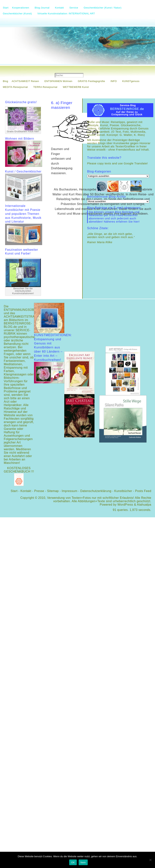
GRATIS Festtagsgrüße (91, 81)
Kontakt (26, 491)
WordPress (125, 505)
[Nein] (150, 860)
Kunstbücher (123, 491)
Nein (83, 862)
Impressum (69, 491)
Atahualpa (144, 505)
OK (73, 862)
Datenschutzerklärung (96, 491)
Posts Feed (143, 491)
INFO (114, 81)
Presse (39, 491)
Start (14, 491)
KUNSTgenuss (131, 81)
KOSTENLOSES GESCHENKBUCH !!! (19, 470)
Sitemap (53, 491)
